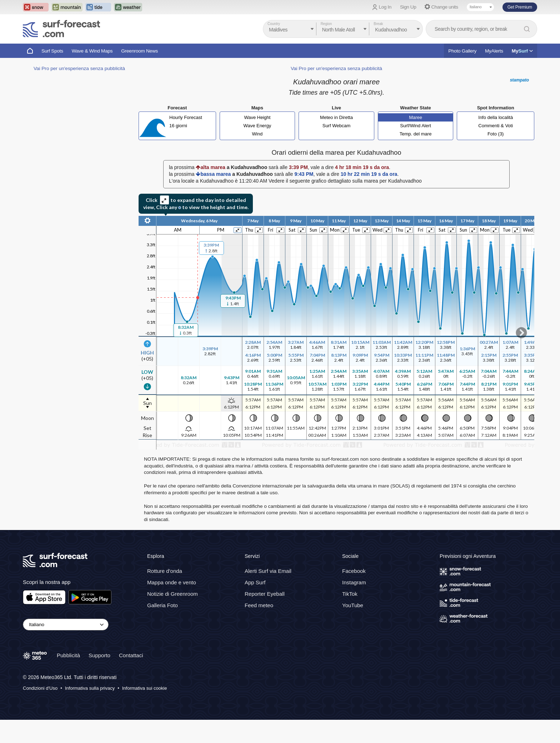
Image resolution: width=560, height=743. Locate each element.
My (522, 51)
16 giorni (178, 126)
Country (274, 24)
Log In (385, 7)
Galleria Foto (162, 605)
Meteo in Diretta (336, 117)
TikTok (350, 594)
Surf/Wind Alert (416, 126)
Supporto (99, 655)
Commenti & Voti (496, 126)
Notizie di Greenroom (172, 594)
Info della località (496, 117)
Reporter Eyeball (265, 594)
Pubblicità (68, 655)
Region (326, 24)
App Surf (255, 582)
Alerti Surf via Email (268, 571)
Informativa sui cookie (145, 688)
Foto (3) (496, 134)
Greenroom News (139, 51)
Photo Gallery (462, 51)
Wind (257, 134)
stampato (519, 80)
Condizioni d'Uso (40, 688)
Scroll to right (521, 333)
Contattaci (131, 655)
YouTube (353, 605)
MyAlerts (494, 51)
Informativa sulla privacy (90, 688)
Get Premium (520, 7)
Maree (416, 117)
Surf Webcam (337, 126)
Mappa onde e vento (172, 582)
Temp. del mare (416, 134)
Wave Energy (257, 126)
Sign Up (408, 7)
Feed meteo (259, 605)
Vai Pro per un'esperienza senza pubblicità (79, 68)
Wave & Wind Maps (92, 51)
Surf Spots (52, 51)
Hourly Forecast (186, 117)
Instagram (354, 582)
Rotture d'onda (165, 571)
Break (378, 24)
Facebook (354, 571)
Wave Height (257, 117)
